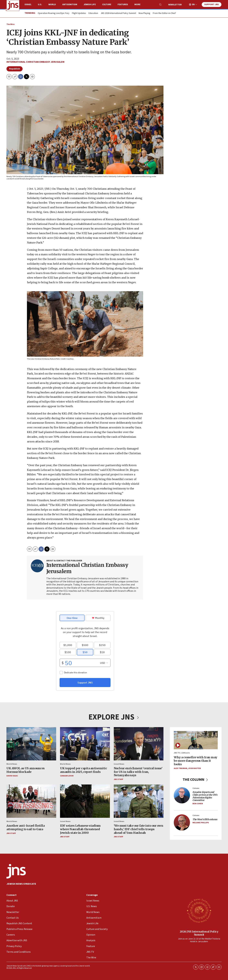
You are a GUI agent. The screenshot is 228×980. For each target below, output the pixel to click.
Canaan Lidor (67, 776)
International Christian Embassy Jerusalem (35, 62)
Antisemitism (70, 5)
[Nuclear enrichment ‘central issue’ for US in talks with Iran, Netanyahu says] (139, 744)
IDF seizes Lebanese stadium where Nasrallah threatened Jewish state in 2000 (80, 829)
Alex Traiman (180, 768)
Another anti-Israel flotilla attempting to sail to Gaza (25, 827)
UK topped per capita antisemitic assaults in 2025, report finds (84, 770)
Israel (28, 5)
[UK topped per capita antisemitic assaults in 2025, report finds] (85, 744)
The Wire (10, 24)
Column (196, 788)
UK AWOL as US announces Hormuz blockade (26, 770)
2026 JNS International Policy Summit (199, 933)
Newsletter (175, 5)
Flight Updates (79, 13)
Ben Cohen (198, 804)
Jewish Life (90, 5)
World (52, 5)
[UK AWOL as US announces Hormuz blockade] (31, 744)
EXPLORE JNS (114, 717)
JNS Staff (118, 779)
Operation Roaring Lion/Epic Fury (54, 13)
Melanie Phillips (201, 823)
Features (123, 5)
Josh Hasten (194, 768)
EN (193, 5)
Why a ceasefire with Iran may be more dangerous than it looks (195, 761)
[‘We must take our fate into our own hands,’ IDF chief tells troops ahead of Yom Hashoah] (139, 801)
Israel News (119, 764)
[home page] (13, 5)
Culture (107, 5)
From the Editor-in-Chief (164, 13)
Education (93, 13)
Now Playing (144, 13)
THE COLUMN (196, 780)
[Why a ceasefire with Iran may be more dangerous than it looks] (196, 740)
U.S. (40, 5)
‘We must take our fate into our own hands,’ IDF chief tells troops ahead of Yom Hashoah (139, 829)
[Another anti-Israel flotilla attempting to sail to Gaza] (31, 801)
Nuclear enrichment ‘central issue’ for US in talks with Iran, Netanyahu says (138, 772)
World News (12, 764)
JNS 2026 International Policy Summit (118, 13)
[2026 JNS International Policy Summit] (199, 911)
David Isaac (12, 776)
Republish (15, 69)
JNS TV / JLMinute (182, 753)
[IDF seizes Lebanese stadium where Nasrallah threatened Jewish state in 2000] (85, 801)
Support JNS (212, 5)
